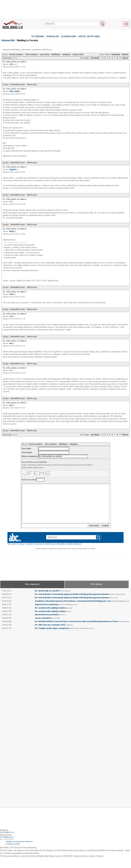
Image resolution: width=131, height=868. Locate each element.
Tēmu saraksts (31, 54)
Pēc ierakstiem (32, 584)
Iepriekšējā (116, 54)
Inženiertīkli (8, 40)
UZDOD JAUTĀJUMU (89, 36)
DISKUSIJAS (53, 36)
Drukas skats (78, 54)
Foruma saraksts (16, 54)
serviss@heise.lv (7, 837)
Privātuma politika (13, 844)
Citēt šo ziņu (32, 85)
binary (12, 231)
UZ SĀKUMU (38, 36)
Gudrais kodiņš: (29, 480)
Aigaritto (13, 169)
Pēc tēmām (97, 584)
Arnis (12, 294)
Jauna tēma (45, 54)
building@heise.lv (7, 832)
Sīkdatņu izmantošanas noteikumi (19, 842)
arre (11, 405)
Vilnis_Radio (15, 91)
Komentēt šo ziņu (18, 85)
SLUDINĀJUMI (68, 36)
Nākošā (125, 54)
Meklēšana (56, 54)
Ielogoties (66, 54)
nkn (11, 343)
